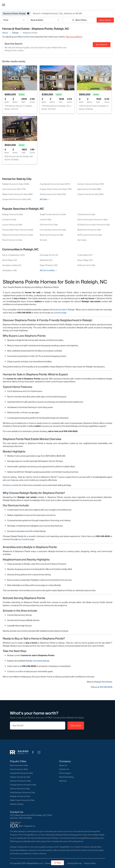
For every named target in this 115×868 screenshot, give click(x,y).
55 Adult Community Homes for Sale (94, 225)
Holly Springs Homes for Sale (22, 792)
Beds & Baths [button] (45, 20)
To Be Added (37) (85, 255)
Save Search (105, 20)
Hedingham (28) (9, 270)
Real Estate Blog (66, 777)
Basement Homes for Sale (52, 235)
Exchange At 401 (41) (49, 255)
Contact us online (15, 671)
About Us (63, 765)
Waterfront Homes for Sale (89, 230)
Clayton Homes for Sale (20, 777)
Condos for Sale (9, 219)
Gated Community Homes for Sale (18, 235)
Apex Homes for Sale (19, 765)
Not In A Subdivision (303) (13, 255)
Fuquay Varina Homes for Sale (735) (56, 189)
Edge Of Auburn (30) (49, 265)
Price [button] (14, 20)
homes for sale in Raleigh (63, 310)
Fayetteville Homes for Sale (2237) (55, 184)
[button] (4, 5)
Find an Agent (65, 773)
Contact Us (64, 769)
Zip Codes (82, 240)
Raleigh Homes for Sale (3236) (16, 184)
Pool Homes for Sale (49, 225)
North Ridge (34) (10, 260)
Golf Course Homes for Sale (90, 235)
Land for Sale (46, 219)
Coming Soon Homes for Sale (53, 230)
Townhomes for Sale (86, 214)
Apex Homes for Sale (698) (89, 189)
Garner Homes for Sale (20, 789)
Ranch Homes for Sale (12, 240)
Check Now (76, 725)
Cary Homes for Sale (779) (14, 189)
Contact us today (11, 485)
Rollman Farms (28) (86, 265)
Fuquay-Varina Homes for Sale (23, 785)
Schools (43, 240)
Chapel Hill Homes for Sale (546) (17, 199)
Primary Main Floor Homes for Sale (18, 230)
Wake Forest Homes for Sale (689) (17, 194)
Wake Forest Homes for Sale (22, 800)
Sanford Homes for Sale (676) (53, 194)
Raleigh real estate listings (37, 661)
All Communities (48, 270)
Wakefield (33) (46, 260)
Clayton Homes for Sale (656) (90, 194)
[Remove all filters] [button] (74, 37)
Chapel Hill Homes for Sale (21, 773)
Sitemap (63, 781)
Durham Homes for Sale (20, 781)
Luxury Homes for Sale (12, 225)
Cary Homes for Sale (19, 769)
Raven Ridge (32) (85, 260)
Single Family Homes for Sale (53, 214)
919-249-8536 (106, 687)
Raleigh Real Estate (103, 682)
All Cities (45, 199)
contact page (60, 313)
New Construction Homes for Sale (92, 219)
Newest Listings (17, 804)
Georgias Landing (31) (12, 265)
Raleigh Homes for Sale (13, 214)
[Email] (38, 726)
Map (58, 863)
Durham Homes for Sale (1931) (91, 184)
